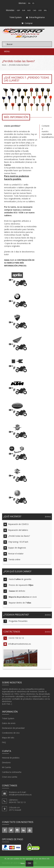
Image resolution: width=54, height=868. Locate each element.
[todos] (47, 516)
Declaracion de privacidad (13, 728)
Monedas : (11, 10)
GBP (18, 10)
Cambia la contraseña (12, 772)
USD (40, 10)
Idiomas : (23, 3)
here (23, 863)
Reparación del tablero (16, 530)
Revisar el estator (13, 554)
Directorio (6, 763)
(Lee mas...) (7, 704)
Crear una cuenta (10, 777)
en (29, 3)
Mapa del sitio (8, 738)
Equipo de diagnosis (15, 548)
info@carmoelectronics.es (17, 644)
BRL (45, 10)
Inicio (4, 65)
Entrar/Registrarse (35, 17)
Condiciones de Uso (11, 733)
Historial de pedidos (11, 758)
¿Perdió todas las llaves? (17, 536)
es (33, 3)
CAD (35, 10)
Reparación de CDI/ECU (16, 524)
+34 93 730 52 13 (14, 638)
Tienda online (12, 560)
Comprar (27, 23)
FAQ (4, 742)
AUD (29, 10)
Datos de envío (9, 723)
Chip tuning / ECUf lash (16, 542)
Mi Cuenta (6, 767)
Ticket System (8, 718)
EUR (24, 10)
